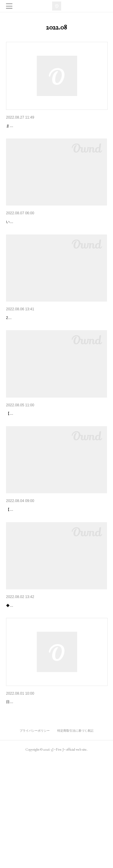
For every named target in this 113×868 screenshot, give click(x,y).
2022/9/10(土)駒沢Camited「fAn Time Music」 (50, 572)
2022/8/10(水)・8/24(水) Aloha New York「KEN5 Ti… (56, 795)
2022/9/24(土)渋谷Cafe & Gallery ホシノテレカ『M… (56, 349)
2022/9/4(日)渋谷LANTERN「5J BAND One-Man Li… (56, 683)
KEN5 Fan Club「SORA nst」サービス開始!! (48, 237)
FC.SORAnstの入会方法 (29, 126)
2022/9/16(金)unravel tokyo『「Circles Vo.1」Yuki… (55, 460)
